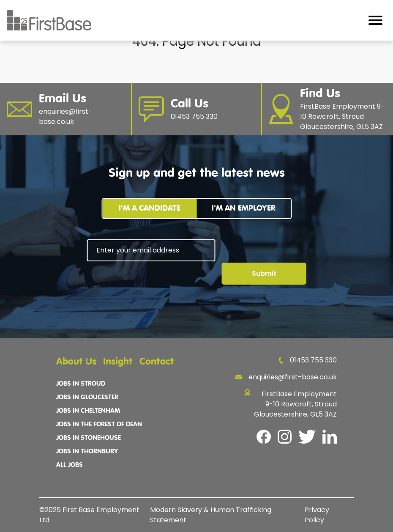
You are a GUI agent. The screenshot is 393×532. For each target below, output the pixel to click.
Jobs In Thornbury (87, 452)
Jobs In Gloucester (87, 398)
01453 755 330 (308, 360)
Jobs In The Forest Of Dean (99, 425)
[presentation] (151, 285)
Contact (157, 362)
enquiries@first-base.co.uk (286, 377)
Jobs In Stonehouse (89, 438)
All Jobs (70, 465)
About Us (76, 362)
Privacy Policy (317, 515)
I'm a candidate (150, 208)
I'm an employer (244, 208)
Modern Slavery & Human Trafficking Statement (211, 515)
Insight (118, 362)
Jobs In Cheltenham (88, 411)
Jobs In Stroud (81, 384)
